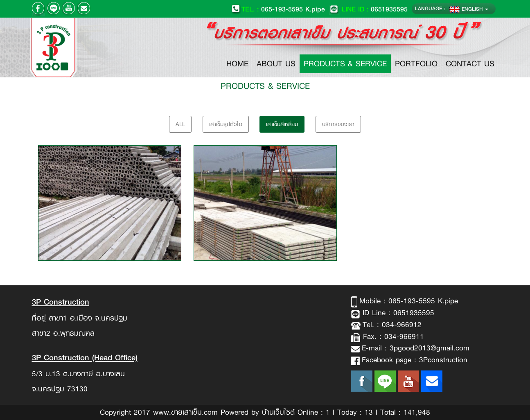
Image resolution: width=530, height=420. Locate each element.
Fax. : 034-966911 (392, 336)
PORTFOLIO (416, 64)
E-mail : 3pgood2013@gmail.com (416, 348)
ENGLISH (469, 9)
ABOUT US (276, 64)
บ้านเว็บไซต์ (278, 412)
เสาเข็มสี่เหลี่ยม (282, 124)
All (180, 124)
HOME (239, 63)
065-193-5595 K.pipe (278, 9)
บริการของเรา (338, 124)
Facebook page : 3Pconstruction (415, 360)
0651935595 (368, 9)
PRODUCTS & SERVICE (345, 64)
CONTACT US (470, 64)
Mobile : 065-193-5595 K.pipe (409, 301)
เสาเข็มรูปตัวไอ (226, 124)
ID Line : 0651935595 (397, 313)
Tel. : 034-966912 (392, 325)
